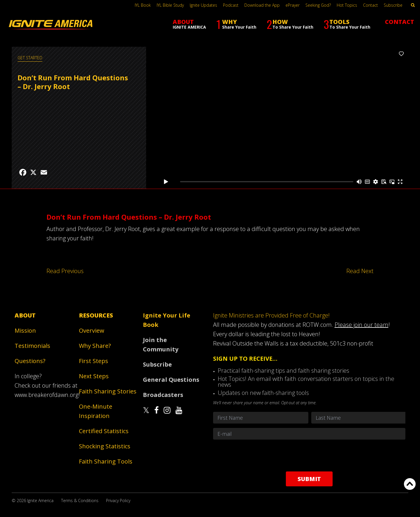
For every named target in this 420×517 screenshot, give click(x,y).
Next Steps (94, 376)
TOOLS (347, 24)
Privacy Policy (118, 500)
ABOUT (189, 24)
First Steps (94, 361)
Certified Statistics (104, 431)
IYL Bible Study (170, 5)
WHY (236, 24)
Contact (370, 5)
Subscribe (393, 5)
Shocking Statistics (105, 446)
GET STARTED (30, 58)
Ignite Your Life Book (167, 320)
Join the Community (161, 345)
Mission (25, 331)
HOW (290, 24)
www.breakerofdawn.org (46, 395)
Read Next (360, 271)
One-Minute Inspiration (96, 411)
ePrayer (293, 5)
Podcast (231, 5)
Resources (96, 315)
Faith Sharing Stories (108, 391)
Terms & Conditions (80, 500)
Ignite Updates (203, 5)
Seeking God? (318, 5)
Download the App (262, 5)
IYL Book (143, 5)
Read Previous (65, 271)
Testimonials (32, 346)
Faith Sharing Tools (106, 461)
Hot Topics (347, 5)
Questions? (30, 361)
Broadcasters (163, 395)
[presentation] (309, 455)
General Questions (171, 380)
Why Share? (95, 346)
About (25, 315)
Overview (92, 331)
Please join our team (362, 325)
